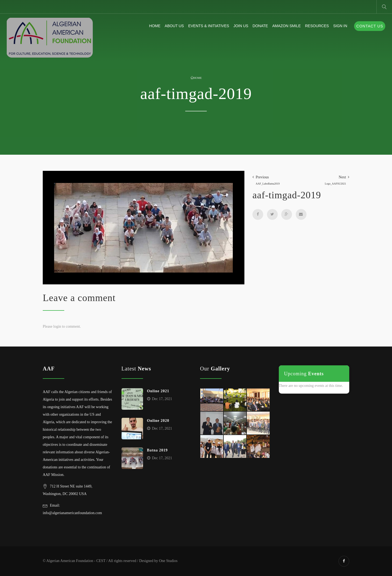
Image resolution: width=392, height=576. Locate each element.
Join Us (241, 26)
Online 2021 (158, 391)
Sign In (340, 26)
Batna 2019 (157, 450)
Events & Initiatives (209, 26)
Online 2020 (158, 421)
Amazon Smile (287, 26)
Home (155, 26)
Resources (317, 26)
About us (174, 26)
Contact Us (370, 26)
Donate (260, 26)
